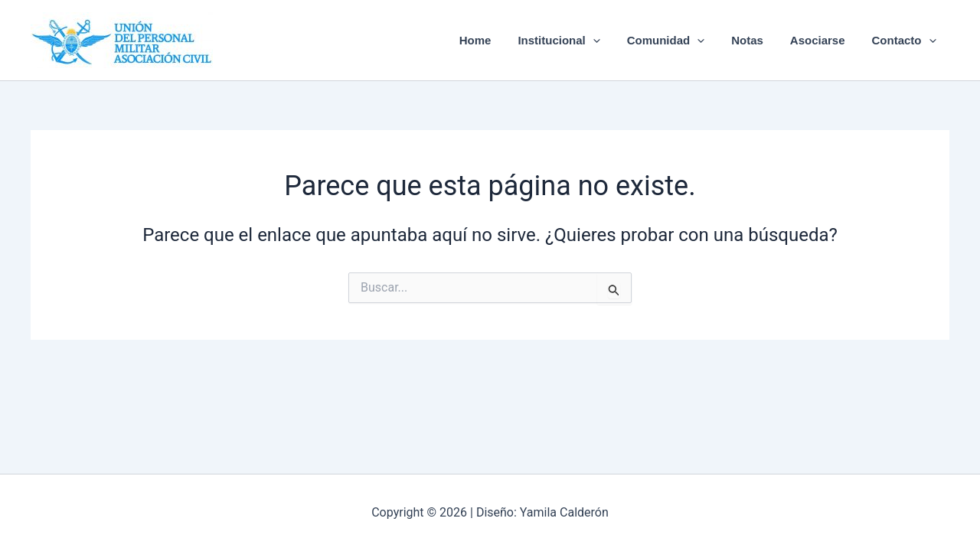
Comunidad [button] (679, 41)
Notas (757, 40)
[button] (610, 41)
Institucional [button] (576, 41)
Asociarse (823, 40)
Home (496, 40)
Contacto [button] (906, 41)
